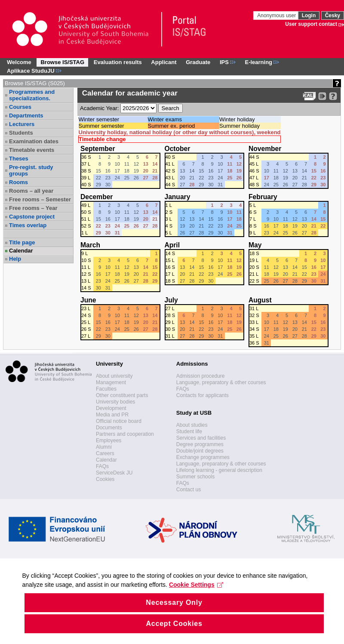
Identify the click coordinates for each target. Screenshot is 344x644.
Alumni (104, 447)
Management (111, 382)
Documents (109, 428)
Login (309, 15)
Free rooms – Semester (40, 199)
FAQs (102, 466)
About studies (192, 425)
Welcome (19, 62)
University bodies (115, 402)
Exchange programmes (203, 457)
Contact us (189, 490)
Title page (22, 242)
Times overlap (28, 225)
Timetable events (32, 150)
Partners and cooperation (125, 434)
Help (15, 259)
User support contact (311, 24)
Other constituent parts (122, 395)
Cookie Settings (231, 601)
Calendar (21, 251)
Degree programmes (200, 444)
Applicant (164, 62)
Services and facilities (201, 438)
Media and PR (112, 415)
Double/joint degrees (200, 451)
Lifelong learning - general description (219, 470)
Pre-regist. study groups (31, 170)
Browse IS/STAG (62, 62)
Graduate (198, 62)
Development (111, 408)
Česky (333, 15)
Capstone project (32, 217)
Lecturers (22, 124)
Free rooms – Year (33, 208)
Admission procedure (201, 376)
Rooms (18, 182)
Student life (189, 431)
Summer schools (195, 477)
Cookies (105, 479)
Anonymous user (277, 15)
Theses (19, 159)
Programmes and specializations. (32, 95)
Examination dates (34, 141)
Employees (109, 441)
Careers (105, 453)
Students (21, 133)
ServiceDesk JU (114, 473)
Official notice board (119, 421)
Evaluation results (118, 62)
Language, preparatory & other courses (221, 382)
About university (114, 376)
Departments (26, 116)
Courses (20, 107)
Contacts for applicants (203, 395)
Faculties (106, 389)
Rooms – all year (31, 191)
